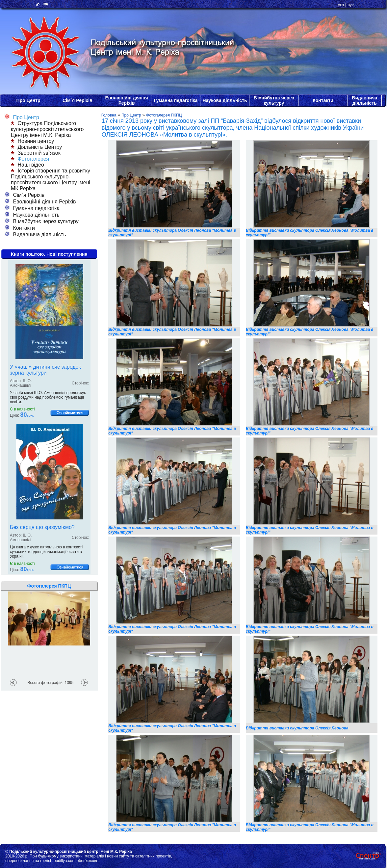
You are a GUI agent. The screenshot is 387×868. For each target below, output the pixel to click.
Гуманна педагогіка (176, 100)
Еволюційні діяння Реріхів (126, 100)
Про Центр (28, 100)
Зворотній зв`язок (36, 153)
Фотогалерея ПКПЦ (164, 115)
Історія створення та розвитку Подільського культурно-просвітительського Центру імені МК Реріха (51, 180)
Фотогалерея (30, 159)
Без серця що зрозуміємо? (42, 527)
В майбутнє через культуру (274, 100)
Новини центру (32, 141)
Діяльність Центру (36, 147)
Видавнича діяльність (364, 100)
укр (341, 5)
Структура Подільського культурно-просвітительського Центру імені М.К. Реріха (47, 129)
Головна (109, 115)
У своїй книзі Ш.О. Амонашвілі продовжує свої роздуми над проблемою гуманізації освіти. (48, 397)
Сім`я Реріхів (77, 100)
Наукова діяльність (225, 100)
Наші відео (27, 165)
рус (350, 5)
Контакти (323, 100)
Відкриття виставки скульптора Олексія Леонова (297, 728)
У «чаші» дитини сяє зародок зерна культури (45, 370)
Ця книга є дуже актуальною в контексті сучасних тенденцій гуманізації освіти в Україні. (46, 552)
